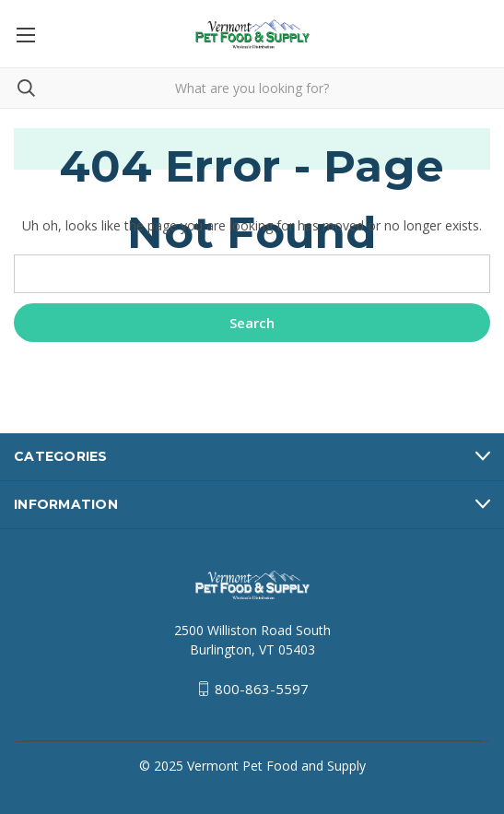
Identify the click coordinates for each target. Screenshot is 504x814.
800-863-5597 (262, 689)
